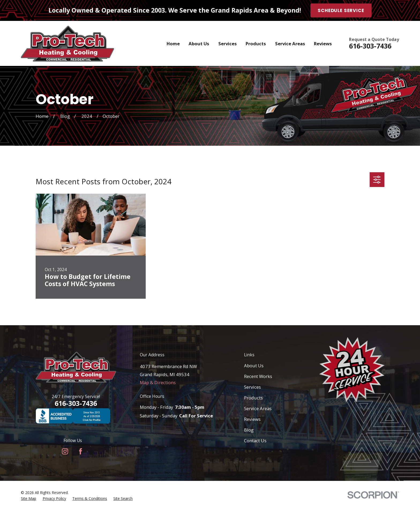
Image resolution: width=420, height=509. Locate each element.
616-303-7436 (370, 46)
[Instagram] (65, 451)
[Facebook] (80, 451)
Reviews (252, 419)
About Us (254, 366)
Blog (249, 430)
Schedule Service (341, 10)
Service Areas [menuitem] (290, 44)
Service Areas (258, 408)
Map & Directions (158, 382)
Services (252, 387)
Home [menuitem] (173, 44)
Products (253, 398)
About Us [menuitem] (199, 44)
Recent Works (258, 376)
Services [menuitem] (228, 44)
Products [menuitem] (256, 44)
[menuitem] (29, 498)
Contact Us (255, 441)
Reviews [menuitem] (323, 44)
